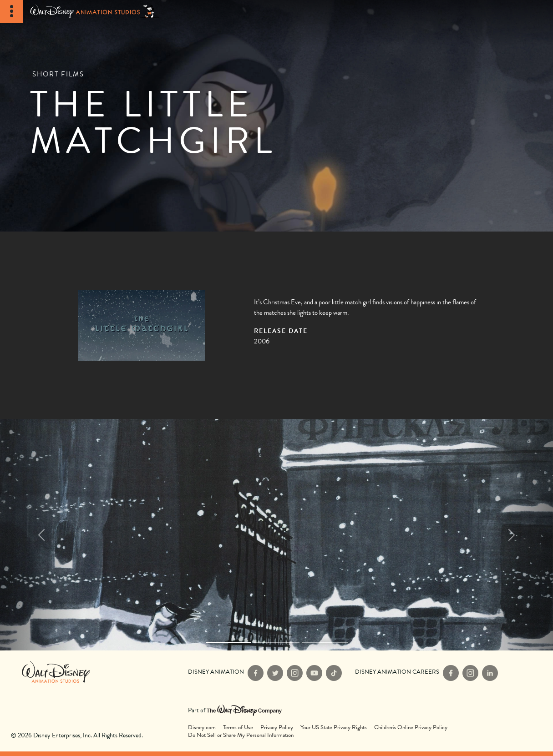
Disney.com (202, 728)
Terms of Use (238, 728)
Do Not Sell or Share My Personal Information (241, 735)
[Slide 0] (228, 643)
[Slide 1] (277, 643)
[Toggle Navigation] (11, 11)
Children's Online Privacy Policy (411, 728)
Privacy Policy (277, 728)
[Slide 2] (325, 643)
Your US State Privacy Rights (334, 728)
